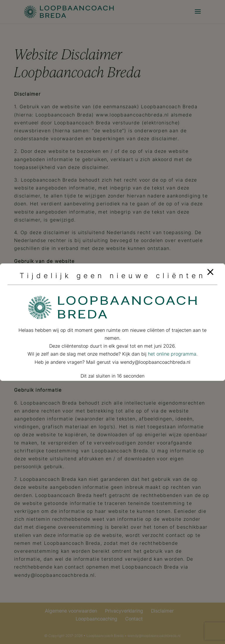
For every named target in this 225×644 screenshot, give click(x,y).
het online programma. (173, 354)
